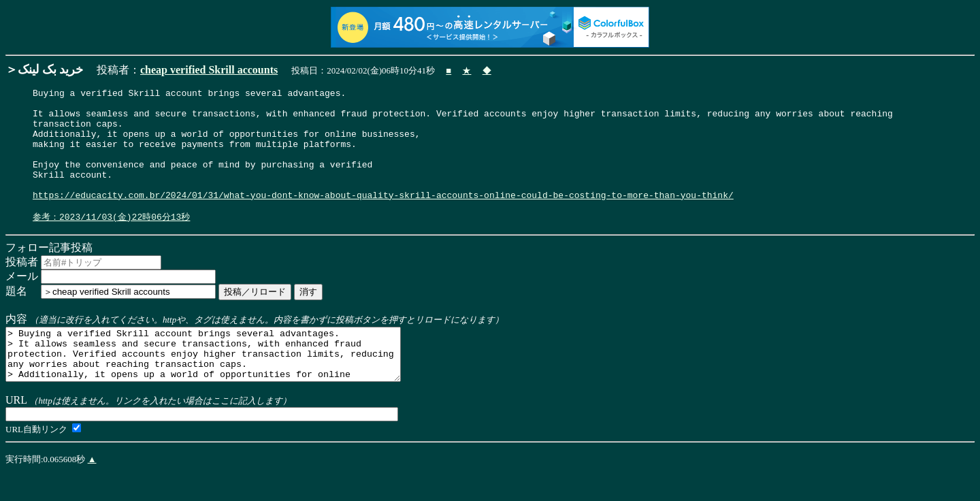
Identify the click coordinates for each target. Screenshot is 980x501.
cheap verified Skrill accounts (209, 70)
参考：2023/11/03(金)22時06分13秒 (111, 242)
